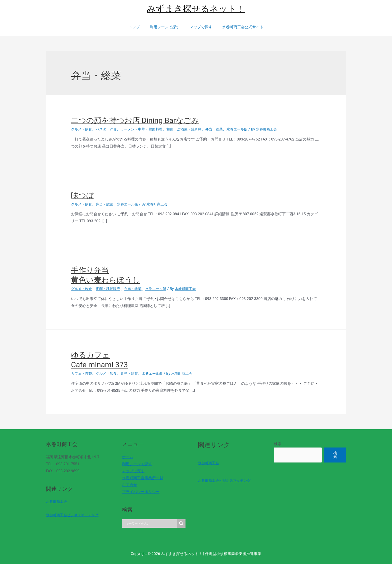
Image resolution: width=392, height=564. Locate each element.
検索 (272, 444)
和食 (176, 129)
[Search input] (148, 523)
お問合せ (128, 485)
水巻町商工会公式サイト (239, 27)
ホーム (126, 457)
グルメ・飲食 (82, 129)
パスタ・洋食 (108, 129)
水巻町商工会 (57, 501)
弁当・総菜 (223, 129)
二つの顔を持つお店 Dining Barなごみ (135, 120)
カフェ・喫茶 (82, 373)
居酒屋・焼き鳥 (197, 129)
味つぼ (82, 195)
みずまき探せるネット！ (196, 9)
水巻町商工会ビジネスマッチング (74, 515)
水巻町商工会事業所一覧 (141, 478)
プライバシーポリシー (139, 492)
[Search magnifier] (178, 523)
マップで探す (200, 27)
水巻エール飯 (247, 129)
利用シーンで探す (166, 27)
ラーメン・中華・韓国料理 (146, 129)
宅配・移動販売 (110, 289)
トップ (138, 27)
